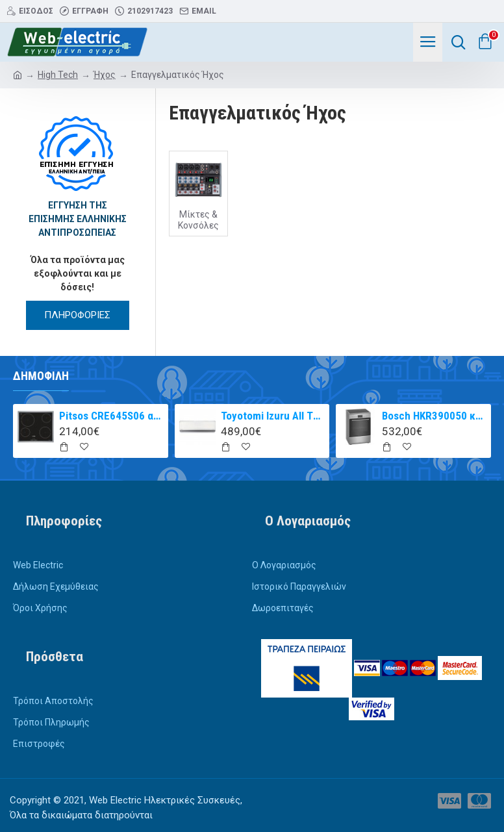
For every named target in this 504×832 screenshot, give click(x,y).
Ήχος (105, 75)
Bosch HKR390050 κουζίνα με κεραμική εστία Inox (434, 416)
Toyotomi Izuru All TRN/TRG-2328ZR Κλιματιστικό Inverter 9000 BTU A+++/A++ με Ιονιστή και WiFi (273, 416)
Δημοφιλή (41, 376)
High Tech (58, 75)
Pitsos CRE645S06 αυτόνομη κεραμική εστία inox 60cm (111, 416)
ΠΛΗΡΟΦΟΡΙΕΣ (77, 315)
